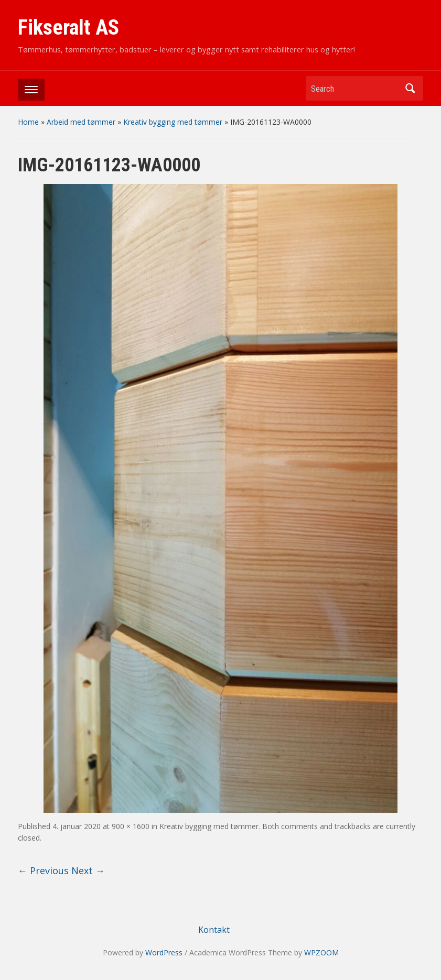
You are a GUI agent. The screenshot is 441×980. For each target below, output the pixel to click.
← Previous (43, 870)
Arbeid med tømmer (81, 122)
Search (410, 88)
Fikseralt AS (68, 28)
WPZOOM (321, 952)
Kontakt (214, 930)
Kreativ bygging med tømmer (173, 122)
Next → (88, 870)
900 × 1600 (131, 826)
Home (28, 122)
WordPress (164, 952)
